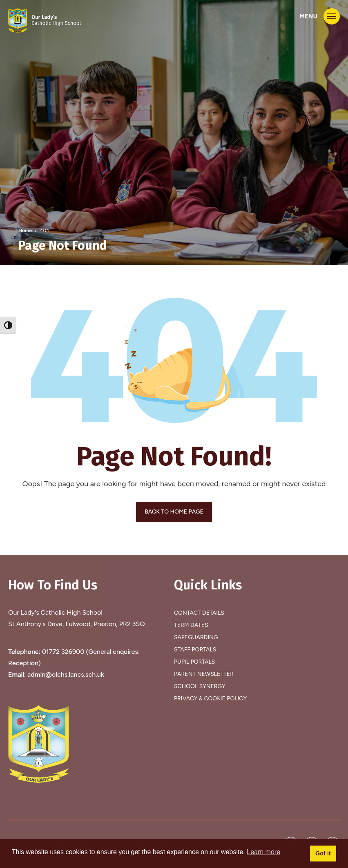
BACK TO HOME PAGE (174, 512)
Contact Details (199, 613)
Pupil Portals (194, 662)
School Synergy (200, 686)
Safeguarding (196, 637)
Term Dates (191, 625)
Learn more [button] (263, 852)
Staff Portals (195, 650)
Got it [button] (323, 853)
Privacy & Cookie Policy (210, 699)
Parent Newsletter (204, 674)
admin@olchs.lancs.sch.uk (66, 674)
